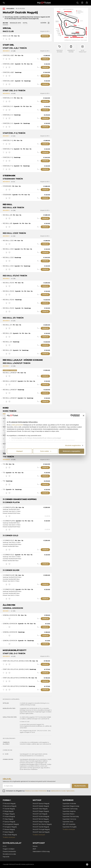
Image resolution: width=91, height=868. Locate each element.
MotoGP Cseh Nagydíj (40, 814)
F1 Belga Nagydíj (8, 811)
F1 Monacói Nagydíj (9, 804)
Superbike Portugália (70, 827)
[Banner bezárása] (84, 416)
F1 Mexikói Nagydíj (9, 829)
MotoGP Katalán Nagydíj (41, 806)
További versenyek (9, 837)
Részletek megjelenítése (73, 445)
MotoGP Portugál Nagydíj (41, 829)
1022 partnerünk (17, 425)
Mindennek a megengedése (71, 451)
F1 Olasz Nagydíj (8, 819)
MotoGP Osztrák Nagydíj (41, 827)
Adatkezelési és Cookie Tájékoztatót (62, 791)
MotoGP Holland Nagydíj (41, 816)
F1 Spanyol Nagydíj (9, 822)
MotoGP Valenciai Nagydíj (41, 832)
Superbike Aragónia (69, 811)
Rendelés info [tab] (15, 23)
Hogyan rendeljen (9, 849)
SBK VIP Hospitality (69, 824)
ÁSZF (34, 849)
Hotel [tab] (25, 23)
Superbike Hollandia (69, 804)
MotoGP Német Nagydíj (41, 819)
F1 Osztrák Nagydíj (9, 809)
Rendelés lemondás (9, 854)
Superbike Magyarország (71, 806)
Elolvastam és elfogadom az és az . (40, 791)
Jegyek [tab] (5, 23)
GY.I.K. (5, 846)
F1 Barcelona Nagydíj (10, 806)
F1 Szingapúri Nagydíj (10, 827)
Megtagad (19, 451)
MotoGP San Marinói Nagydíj (42, 824)
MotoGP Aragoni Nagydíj (41, 822)
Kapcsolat (6, 857)
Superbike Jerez (68, 822)
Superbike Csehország (70, 809)
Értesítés (45, 36)
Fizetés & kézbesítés (9, 851)
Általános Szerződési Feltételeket (36, 791)
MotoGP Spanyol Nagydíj (41, 804)
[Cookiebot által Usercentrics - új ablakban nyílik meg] (72, 416)
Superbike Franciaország (71, 816)
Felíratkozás (80, 786)
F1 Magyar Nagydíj (9, 814)
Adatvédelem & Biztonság (41, 851)
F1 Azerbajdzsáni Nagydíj (11, 824)
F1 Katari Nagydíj (8, 832)
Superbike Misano (69, 814)
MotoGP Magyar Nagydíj (41, 811)
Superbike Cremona (69, 819)
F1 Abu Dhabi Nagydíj (10, 835)
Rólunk (35, 846)
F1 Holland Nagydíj (9, 816)
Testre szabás (46, 451)
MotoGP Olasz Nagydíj (40, 809)
